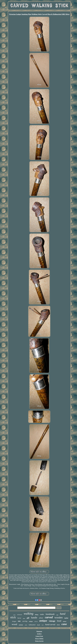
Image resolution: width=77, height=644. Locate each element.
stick (13, 617)
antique (43, 621)
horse (19, 618)
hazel (39, 625)
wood (14, 624)
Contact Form (39, 636)
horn (58, 625)
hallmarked (32, 625)
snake (42, 614)
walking (29, 614)
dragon (14, 621)
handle (34, 618)
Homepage (39, 631)
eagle (57, 615)
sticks (24, 618)
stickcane (20, 615)
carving (25, 621)
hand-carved (50, 625)
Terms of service (39, 641)
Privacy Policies (39, 639)
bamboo (65, 621)
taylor (66, 618)
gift (28, 618)
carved (49, 617)
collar (21, 625)
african (36, 621)
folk (19, 621)
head (59, 621)
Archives (39, 634)
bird (43, 625)
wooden (58, 617)
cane (64, 624)
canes (14, 615)
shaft (26, 625)
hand (63, 614)
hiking (37, 615)
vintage (52, 621)
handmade (50, 614)
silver (41, 618)
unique (31, 621)
